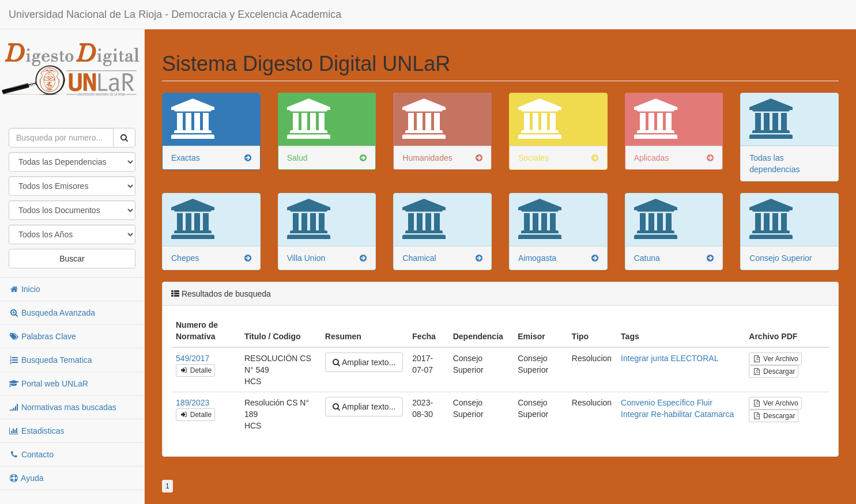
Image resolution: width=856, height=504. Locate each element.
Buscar (72, 259)
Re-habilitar (672, 414)
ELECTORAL (694, 358)
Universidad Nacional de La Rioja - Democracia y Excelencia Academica (175, 14)
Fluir (705, 403)
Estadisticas (37, 431)
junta (659, 358)
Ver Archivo (775, 359)
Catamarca (714, 414)
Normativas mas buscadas (63, 407)
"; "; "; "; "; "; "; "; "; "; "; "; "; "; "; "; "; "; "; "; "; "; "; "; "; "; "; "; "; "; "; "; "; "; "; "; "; (72, 234)
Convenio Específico (658, 403)
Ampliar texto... (364, 362)
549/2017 (193, 358)
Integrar (635, 358)
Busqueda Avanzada (52, 313)
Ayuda (26, 478)
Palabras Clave (42, 336)
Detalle (195, 370)
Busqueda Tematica (50, 360)
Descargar (774, 372)
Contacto (31, 454)
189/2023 (193, 403)
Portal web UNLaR (48, 384)
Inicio (24, 289)
